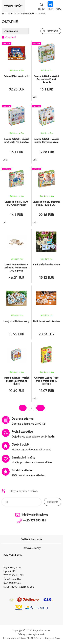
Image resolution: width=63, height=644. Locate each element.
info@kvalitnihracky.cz (35, 515)
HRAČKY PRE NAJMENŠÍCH (21, 13)
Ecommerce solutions (15, 638)
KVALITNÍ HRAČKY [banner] (13, 6)
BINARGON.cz (35, 638)
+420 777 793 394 (35, 520)
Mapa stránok (52, 638)
